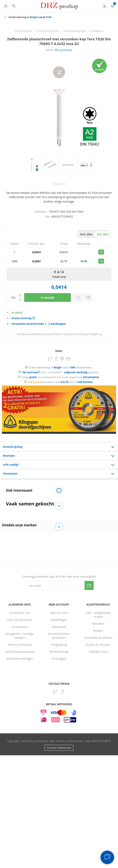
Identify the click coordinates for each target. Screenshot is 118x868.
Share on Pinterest (62, 359)
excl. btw (86, 234)
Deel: (59, 351)
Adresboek (59, 627)
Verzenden (89, 585)
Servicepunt (20, 627)
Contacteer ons (20, 613)
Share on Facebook (56, 359)
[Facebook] (63, 691)
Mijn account (59, 613)
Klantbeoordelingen (20, 658)
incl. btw (103, 234)
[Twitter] (55, 691)
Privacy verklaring (20, 645)
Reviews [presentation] (9, 456)
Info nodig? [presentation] (11, 464)
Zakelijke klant (98, 651)
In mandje (48, 298)
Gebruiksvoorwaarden (20, 651)
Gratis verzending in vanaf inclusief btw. (60, 367)
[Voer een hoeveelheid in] (13, 298)
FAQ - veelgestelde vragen (98, 615)
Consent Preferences (59, 748)
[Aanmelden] (55, 585)
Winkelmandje (59, 651)
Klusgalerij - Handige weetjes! (20, 636)
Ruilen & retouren (98, 645)
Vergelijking (59, 645)
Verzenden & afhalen (98, 638)
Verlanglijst (59, 658)
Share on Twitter (50, 359)
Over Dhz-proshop (20, 620)
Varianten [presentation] (10, 473)
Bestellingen (59, 620)
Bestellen (98, 624)
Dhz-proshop (63, 50)
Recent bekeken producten (59, 636)
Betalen (98, 631)
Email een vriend (68, 359)
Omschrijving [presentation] (13, 447)
